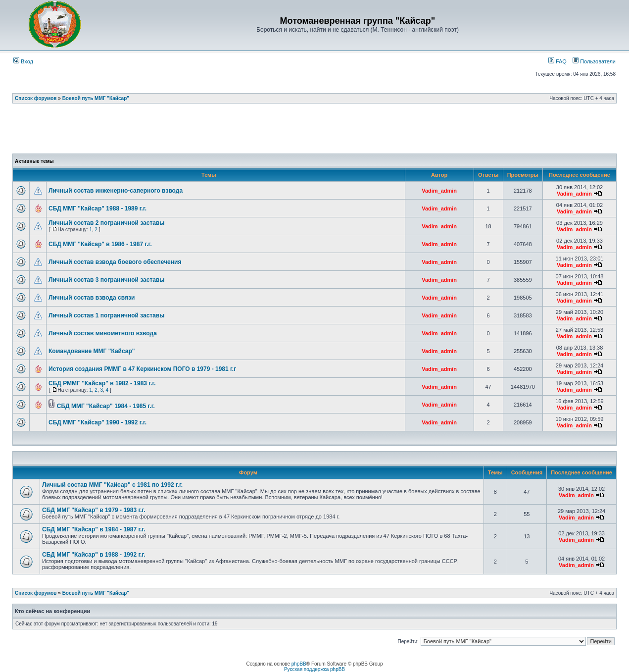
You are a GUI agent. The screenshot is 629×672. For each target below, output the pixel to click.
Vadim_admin (439, 191)
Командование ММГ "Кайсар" (92, 351)
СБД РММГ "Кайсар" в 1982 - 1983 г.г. (102, 383)
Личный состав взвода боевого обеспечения (115, 262)
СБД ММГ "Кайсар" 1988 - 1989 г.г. (97, 208)
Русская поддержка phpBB (314, 669)
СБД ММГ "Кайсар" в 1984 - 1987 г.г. (94, 529)
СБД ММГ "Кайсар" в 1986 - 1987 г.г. (100, 244)
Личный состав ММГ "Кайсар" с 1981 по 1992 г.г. (112, 485)
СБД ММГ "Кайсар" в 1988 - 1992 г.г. (94, 555)
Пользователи (594, 61)
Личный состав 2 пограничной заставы (107, 223)
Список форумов (36, 98)
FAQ (557, 61)
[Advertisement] (315, 131)
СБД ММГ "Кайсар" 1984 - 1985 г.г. (106, 406)
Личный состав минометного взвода (103, 333)
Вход (23, 61)
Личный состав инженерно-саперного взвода (116, 191)
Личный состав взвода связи (92, 298)
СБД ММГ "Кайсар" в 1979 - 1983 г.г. (94, 510)
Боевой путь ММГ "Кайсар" (96, 98)
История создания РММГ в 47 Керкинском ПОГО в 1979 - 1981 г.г (142, 369)
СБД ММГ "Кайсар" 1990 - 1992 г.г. (97, 422)
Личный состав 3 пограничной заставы (107, 280)
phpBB (299, 664)
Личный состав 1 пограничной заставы (107, 315)
